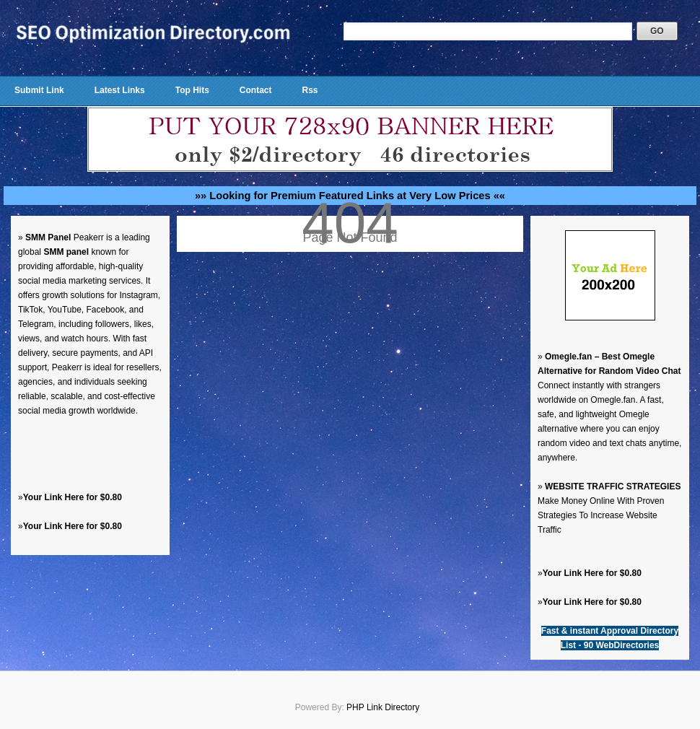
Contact (256, 90)
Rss (310, 90)
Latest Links (120, 90)
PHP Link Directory (383, 707)
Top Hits (192, 90)
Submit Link (39, 90)
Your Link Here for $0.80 (73, 497)
